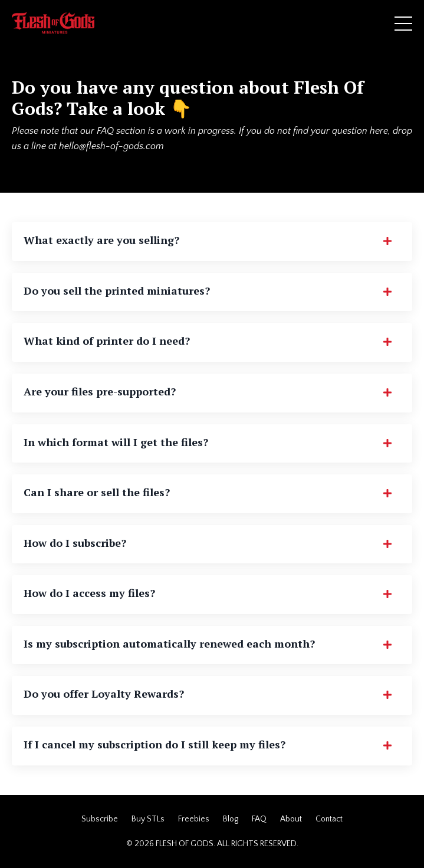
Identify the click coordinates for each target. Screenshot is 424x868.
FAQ (259, 819)
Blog (231, 819)
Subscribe (100, 819)
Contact (329, 819)
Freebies (194, 819)
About (291, 819)
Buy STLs (148, 819)
